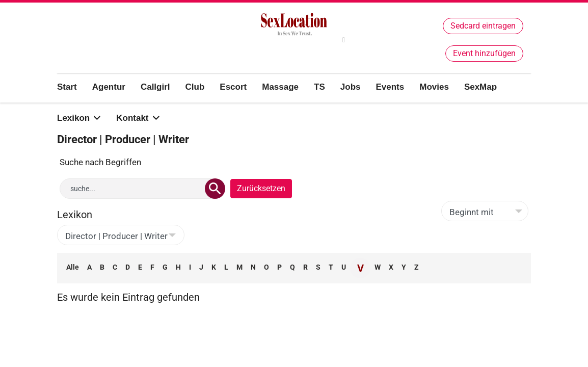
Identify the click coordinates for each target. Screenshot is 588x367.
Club (195, 87)
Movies (434, 87)
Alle (73, 267)
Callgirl (155, 87)
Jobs (351, 87)
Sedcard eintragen (483, 26)
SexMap (480, 87)
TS (319, 87)
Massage (280, 87)
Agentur (109, 87)
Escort (233, 87)
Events (390, 87)
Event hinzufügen (484, 53)
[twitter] (344, 40)
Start (67, 87)
